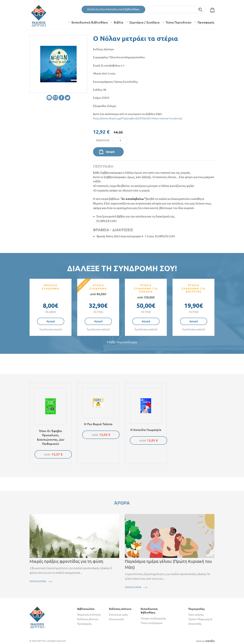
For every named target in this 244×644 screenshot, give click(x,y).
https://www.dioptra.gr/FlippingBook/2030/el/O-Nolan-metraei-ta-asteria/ (138, 118)
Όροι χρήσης (196, 615)
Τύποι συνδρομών (152, 623)
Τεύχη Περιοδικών (179, 22)
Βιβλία (119, 22)
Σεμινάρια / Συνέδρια (144, 22)
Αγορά (110, 152)
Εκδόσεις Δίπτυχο (88, 619)
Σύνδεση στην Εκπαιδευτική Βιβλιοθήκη (113, 9)
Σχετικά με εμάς (118, 615)
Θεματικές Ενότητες (89, 615)
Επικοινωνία (116, 619)
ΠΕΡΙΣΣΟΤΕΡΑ (38, 581)
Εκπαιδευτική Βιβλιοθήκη (90, 22)
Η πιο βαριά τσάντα (98, 424)
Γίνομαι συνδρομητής (153, 618)
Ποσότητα (103, 140)
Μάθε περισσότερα (122, 342)
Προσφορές (206, 22)
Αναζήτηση (201, 9)
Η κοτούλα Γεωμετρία (146, 430)
